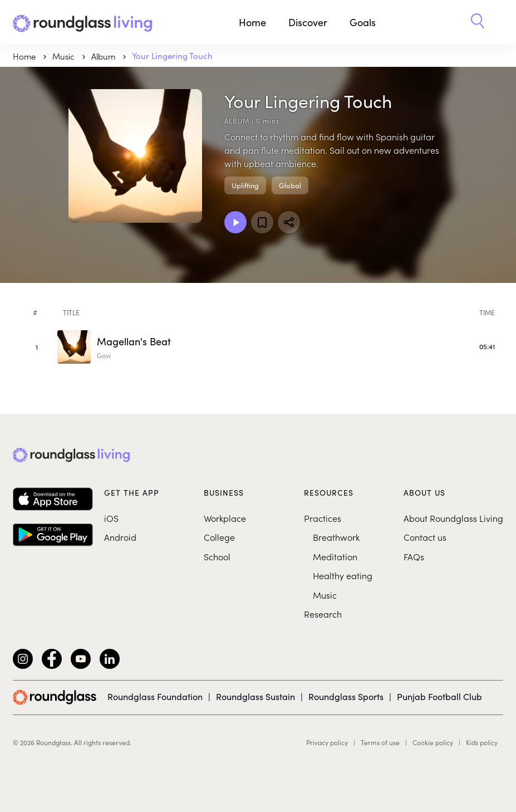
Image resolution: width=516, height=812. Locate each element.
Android (120, 537)
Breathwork (336, 537)
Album (104, 56)
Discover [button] (308, 22)
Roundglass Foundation (155, 696)
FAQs (414, 556)
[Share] (289, 222)
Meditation (335, 556)
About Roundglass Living (453, 518)
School (217, 556)
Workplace (225, 518)
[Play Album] (235, 222)
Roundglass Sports (346, 696)
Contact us (425, 537)
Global (290, 185)
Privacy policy (327, 742)
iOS (111, 518)
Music (325, 595)
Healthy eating (343, 575)
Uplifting (245, 185)
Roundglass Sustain (255, 696)
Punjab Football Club (439, 696)
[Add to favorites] (262, 222)
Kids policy (482, 742)
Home (252, 22)
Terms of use (380, 742)
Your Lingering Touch (172, 56)
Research (323, 614)
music (65, 56)
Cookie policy (433, 742)
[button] (478, 22)
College (219, 537)
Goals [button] (363, 22)
